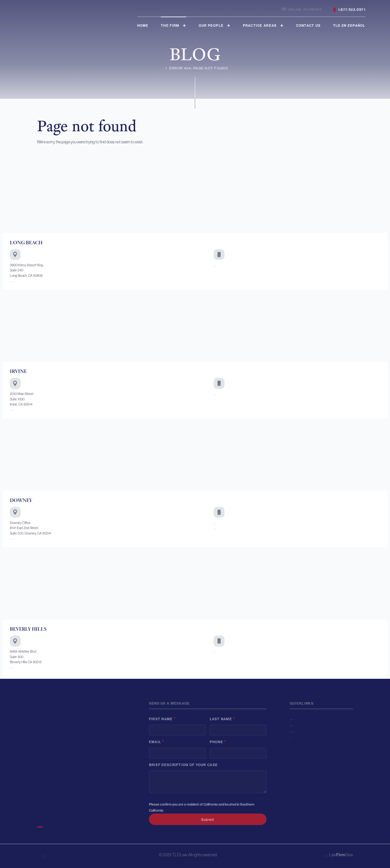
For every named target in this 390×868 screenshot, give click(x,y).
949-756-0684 (224, 394)
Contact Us (308, 26)
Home (143, 26)
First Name (162, 719)
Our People (211, 26)
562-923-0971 (224, 265)
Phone (218, 742)
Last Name (223, 719)
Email (157, 742)
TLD (349, 26)
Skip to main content (0, 0)
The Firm (170, 26)
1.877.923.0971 (349, 10)
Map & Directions (22, 281)
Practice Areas (260, 26)
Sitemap (89, 855)
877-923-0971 (223, 523)
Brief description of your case (183, 765)
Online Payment (302, 10)
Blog (295, 737)
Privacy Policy (68, 855)
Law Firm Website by (312, 855)
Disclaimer (45, 855)
